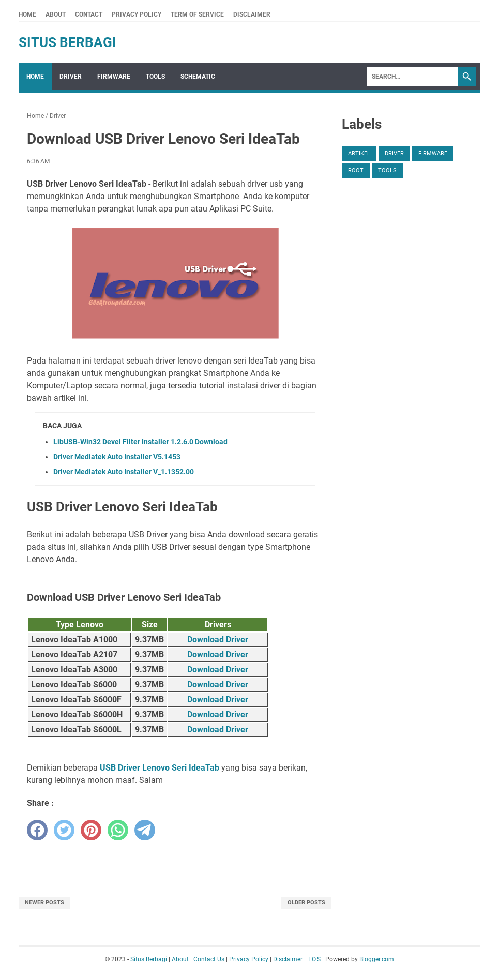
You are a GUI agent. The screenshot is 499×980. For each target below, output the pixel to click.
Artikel (359, 153)
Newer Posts (44, 903)
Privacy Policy (137, 14)
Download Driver (218, 639)
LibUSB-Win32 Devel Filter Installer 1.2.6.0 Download (140, 442)
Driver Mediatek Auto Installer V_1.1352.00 (124, 472)
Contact (89, 14)
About (56, 14)
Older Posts (306, 903)
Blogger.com (377, 959)
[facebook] (37, 830)
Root (356, 170)
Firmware (114, 77)
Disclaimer (252, 14)
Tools (155, 77)
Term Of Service (197, 14)
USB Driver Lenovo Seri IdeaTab (160, 768)
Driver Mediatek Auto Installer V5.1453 (117, 457)
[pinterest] (91, 830)
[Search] (412, 77)
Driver (71, 77)
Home (27, 14)
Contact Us (209, 959)
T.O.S (314, 959)
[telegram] (145, 830)
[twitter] (64, 830)
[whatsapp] (118, 830)
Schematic (198, 77)
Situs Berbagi (67, 42)
